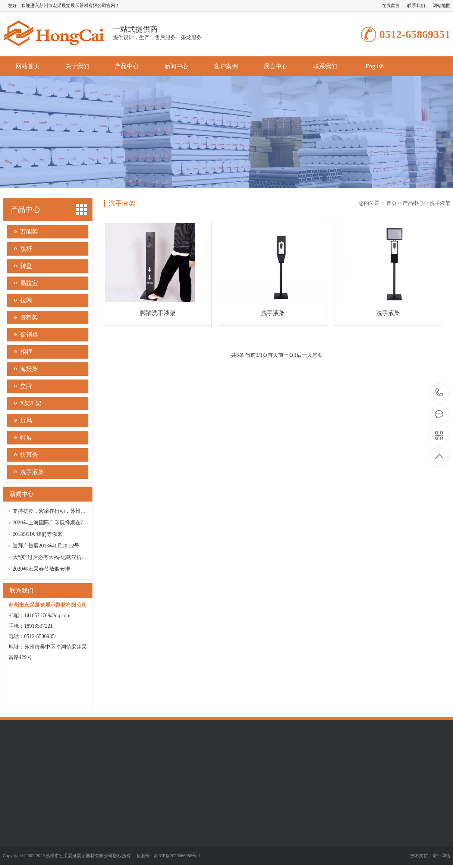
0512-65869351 (439, 393)
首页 (391, 203)
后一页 (304, 355)
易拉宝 (29, 283)
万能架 (29, 232)
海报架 (29, 369)
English (375, 66)
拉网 (26, 300)
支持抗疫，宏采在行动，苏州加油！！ (57, 511)
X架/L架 (31, 403)
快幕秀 (29, 455)
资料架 (29, 317)
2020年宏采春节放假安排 (41, 569)
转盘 (26, 266)
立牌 (26, 386)
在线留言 (391, 6)
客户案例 (226, 66)
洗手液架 (32, 472)
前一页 (286, 355)
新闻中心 (176, 66)
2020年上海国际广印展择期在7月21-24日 (59, 523)
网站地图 (441, 6)
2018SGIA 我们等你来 (37, 534)
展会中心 (276, 66)
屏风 (26, 420)
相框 (26, 352)
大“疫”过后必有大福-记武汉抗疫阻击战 (58, 557)
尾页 (317, 355)
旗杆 (26, 249)
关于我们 (77, 66)
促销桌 (29, 335)
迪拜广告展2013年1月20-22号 (46, 546)
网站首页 (28, 66)
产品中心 (127, 66)
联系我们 (416, 6)
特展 (26, 438)
